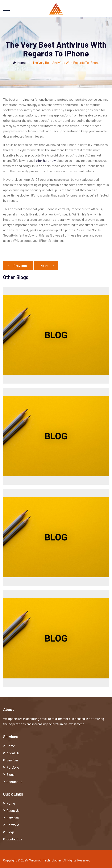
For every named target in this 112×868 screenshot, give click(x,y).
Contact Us (14, 782)
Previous (18, 265)
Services (13, 760)
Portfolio (13, 767)
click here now (46, 160)
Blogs (11, 774)
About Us (13, 753)
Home (19, 62)
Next (47, 265)
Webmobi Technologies (45, 860)
